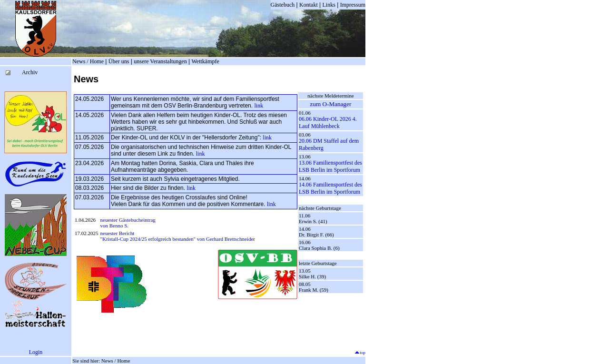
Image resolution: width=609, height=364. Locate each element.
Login (36, 352)
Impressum (353, 5)
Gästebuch (283, 5)
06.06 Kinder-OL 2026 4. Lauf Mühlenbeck (328, 123)
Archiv (30, 72)
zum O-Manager (331, 104)
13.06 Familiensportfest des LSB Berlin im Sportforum (330, 166)
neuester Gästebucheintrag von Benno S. (128, 223)
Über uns (119, 61)
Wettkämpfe (205, 61)
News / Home (88, 61)
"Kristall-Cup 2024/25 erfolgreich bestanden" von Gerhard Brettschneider (178, 239)
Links (329, 5)
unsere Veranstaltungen (160, 61)
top (360, 353)
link (259, 106)
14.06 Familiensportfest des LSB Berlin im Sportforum (330, 188)
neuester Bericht (118, 233)
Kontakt (309, 5)
